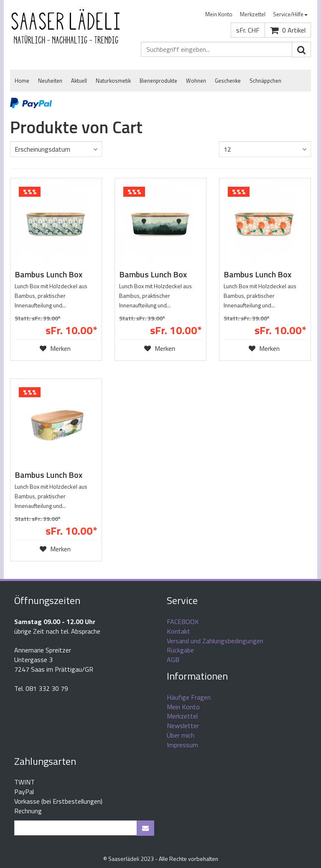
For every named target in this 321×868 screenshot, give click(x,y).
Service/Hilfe (290, 14)
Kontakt (178, 631)
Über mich (181, 735)
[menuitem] (219, 14)
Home (22, 81)
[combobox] (56, 149)
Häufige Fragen (189, 697)
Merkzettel (253, 14)
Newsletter (183, 726)
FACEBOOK (183, 622)
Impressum (182, 745)
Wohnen (196, 81)
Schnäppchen (265, 81)
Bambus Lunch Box (48, 274)
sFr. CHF (248, 30)
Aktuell (79, 81)
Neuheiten (50, 81)
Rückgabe (180, 650)
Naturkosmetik (113, 81)
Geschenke (228, 81)
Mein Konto (219, 14)
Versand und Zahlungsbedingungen (215, 641)
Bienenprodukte (158, 81)
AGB (173, 660)
